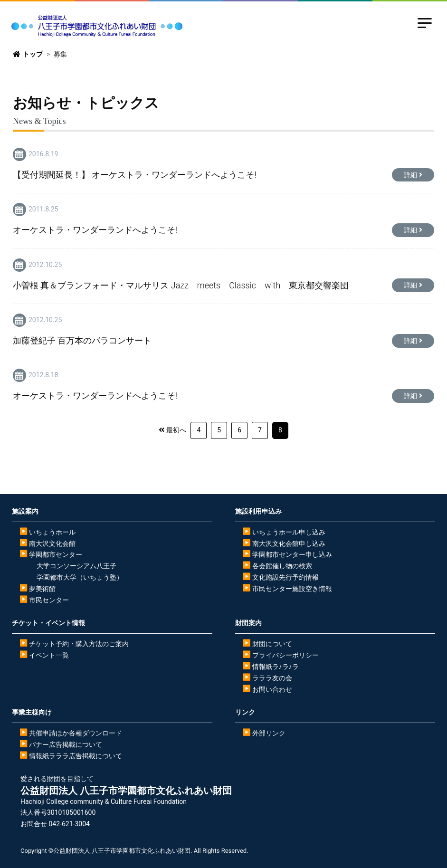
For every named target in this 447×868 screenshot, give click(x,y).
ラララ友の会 (272, 678)
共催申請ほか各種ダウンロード (76, 733)
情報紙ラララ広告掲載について (76, 756)
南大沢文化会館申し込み (289, 544)
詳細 (410, 175)
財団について (272, 644)
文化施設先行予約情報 (285, 577)
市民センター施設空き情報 (292, 589)
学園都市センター (56, 554)
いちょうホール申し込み (289, 532)
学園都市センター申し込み (292, 554)
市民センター (49, 600)
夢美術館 (42, 589)
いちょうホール (52, 532)
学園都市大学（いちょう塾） (80, 577)
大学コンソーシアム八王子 (76, 566)
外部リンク (269, 733)
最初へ (176, 430)
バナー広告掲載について (66, 744)
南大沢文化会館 (52, 544)
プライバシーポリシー (285, 655)
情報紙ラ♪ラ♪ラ (276, 667)
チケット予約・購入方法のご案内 (79, 644)
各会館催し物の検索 (282, 566)
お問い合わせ (272, 689)
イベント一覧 (49, 655)
